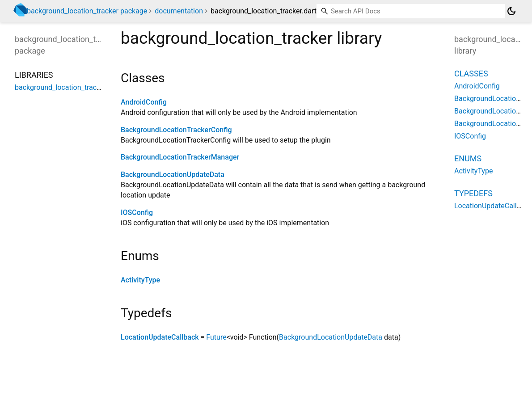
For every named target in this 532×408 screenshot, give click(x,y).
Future (216, 337)
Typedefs (473, 193)
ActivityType (140, 280)
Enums (468, 158)
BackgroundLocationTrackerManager (180, 157)
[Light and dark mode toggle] (511, 11)
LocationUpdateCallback (160, 337)
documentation (179, 11)
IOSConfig (137, 212)
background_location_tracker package (87, 11)
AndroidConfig (144, 102)
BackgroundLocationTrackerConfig (176, 130)
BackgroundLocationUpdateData (173, 175)
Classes (471, 74)
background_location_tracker (61, 87)
